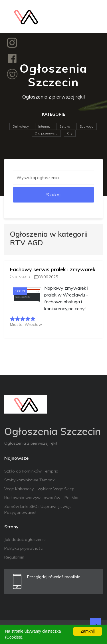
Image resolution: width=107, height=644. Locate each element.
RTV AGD (20, 277)
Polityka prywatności (24, 548)
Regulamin (14, 557)
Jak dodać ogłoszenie (25, 539)
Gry (70, 133)
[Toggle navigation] (95, 17)
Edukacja (87, 126)
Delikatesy (21, 126)
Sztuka (65, 126)
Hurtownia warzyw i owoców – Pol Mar (42, 498)
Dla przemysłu (46, 133)
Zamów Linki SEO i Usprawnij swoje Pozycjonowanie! (38, 509)
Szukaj (53, 195)
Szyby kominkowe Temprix (29, 480)
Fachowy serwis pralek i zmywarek (53, 269)
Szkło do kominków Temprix (31, 471)
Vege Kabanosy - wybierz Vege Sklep (39, 489)
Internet (44, 126)
